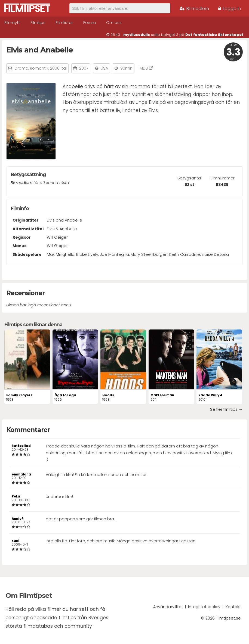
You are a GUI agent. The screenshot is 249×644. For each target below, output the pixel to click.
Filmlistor (64, 23)
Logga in (230, 9)
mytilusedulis (137, 35)
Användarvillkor (168, 607)
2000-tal (58, 68)
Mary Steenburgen (149, 254)
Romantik (39, 68)
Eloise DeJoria (215, 254)
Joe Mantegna (114, 254)
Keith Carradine (185, 254)
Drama (21, 68)
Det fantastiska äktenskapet (214, 35)
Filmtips (38, 23)
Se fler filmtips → (226, 409)
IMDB (146, 68)
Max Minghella (61, 254)
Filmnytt (12, 23)
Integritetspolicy (204, 607)
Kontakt (233, 607)
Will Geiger (57, 237)
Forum (90, 23)
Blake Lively (87, 254)
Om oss (114, 23)
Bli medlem (194, 9)
